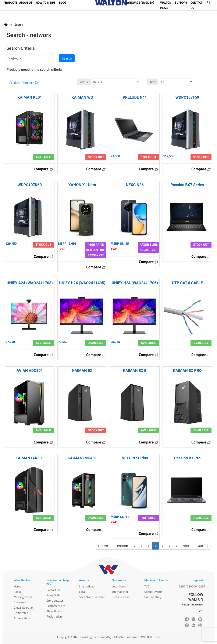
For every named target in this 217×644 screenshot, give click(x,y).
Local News (119, 586)
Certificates (21, 613)
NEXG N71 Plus (135, 458)
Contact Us (53, 590)
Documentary (153, 597)
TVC (147, 586)
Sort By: (84, 82)
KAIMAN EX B (135, 370)
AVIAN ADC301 (30, 370)
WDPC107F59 (187, 97)
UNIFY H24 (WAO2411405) (82, 283)
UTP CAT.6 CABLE (187, 283)
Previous (121, 546)
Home (17, 586)
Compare (43, 169)
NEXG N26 (135, 185)
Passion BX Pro (187, 458)
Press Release (121, 597)
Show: (152, 82)
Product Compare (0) (24, 83)
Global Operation (24, 607)
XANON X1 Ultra (82, 185)
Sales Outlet (54, 595)
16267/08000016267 (191, 586)
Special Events (153, 592)
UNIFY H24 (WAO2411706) (135, 283)
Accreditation (22, 618)
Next (188, 546)
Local (82, 592)
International (87, 586)
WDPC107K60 (30, 185)
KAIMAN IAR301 (30, 458)
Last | (203, 546)
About (17, 592)
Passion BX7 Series (187, 185)
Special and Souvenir (92, 597)
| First (103, 546)
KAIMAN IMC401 (82, 458)
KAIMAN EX (82, 370)
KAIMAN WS (82, 97)
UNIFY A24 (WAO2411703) (30, 283)
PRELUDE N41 (135, 97)
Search (19, 24)
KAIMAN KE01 (30, 97)
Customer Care (56, 606)
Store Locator (55, 600)
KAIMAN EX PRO (187, 370)
